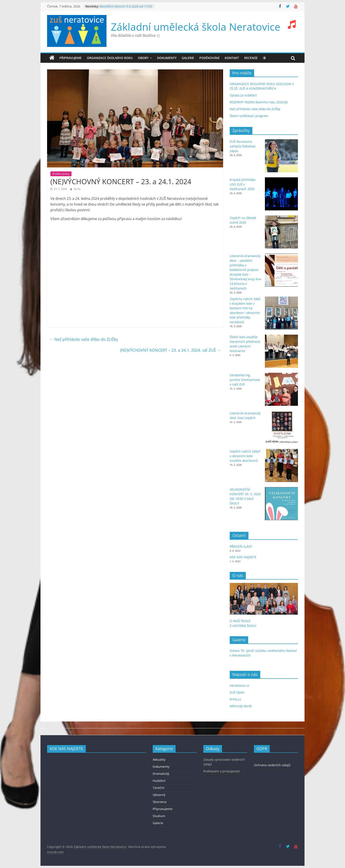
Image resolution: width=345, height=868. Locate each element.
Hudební (159, 781)
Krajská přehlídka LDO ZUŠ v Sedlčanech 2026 (243, 184)
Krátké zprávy (61, 174)
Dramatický (161, 774)
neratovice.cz (239, 685)
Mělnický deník (241, 706)
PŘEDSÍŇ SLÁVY (241, 546)
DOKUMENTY (167, 58)
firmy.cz (235, 699)
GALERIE (188, 58)
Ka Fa (77, 189)
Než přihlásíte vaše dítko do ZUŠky (84, 339)
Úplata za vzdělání (243, 95)
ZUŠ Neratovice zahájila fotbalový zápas (243, 146)
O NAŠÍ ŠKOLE (240, 621)
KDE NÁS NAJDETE (243, 557)
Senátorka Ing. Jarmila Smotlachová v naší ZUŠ (245, 380)
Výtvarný (159, 795)
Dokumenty (161, 767)
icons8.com (55, 852)
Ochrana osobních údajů (272, 765)
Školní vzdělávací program (249, 116)
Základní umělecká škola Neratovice (196, 27)
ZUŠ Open (237, 692)
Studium (159, 816)
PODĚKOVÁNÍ (209, 58)
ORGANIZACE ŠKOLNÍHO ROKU (110, 58)
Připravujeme (71, 58)
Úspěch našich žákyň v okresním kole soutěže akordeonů (245, 456)
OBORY (143, 58)
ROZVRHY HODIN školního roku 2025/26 (259, 102)
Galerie (158, 823)
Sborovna (160, 802)
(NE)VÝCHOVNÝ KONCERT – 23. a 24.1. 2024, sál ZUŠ (171, 350)
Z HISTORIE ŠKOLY (243, 626)
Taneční (159, 788)
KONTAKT (232, 58)
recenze (251, 58)
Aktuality (159, 759)
